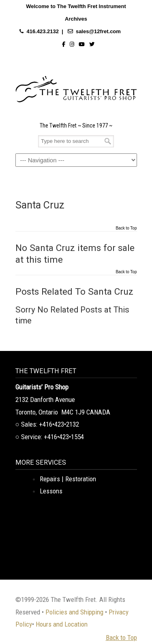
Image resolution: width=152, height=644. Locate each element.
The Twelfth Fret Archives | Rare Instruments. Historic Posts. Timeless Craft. (76, 87)
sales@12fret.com (98, 31)
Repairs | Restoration (68, 479)
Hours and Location (62, 624)
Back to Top (126, 228)
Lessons (51, 491)
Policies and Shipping (74, 612)
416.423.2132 (43, 31)
